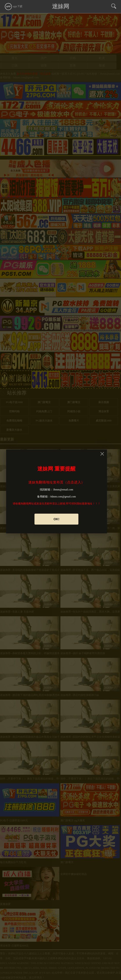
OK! (56, 519)
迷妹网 (61, 6)
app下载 (13, 6)
